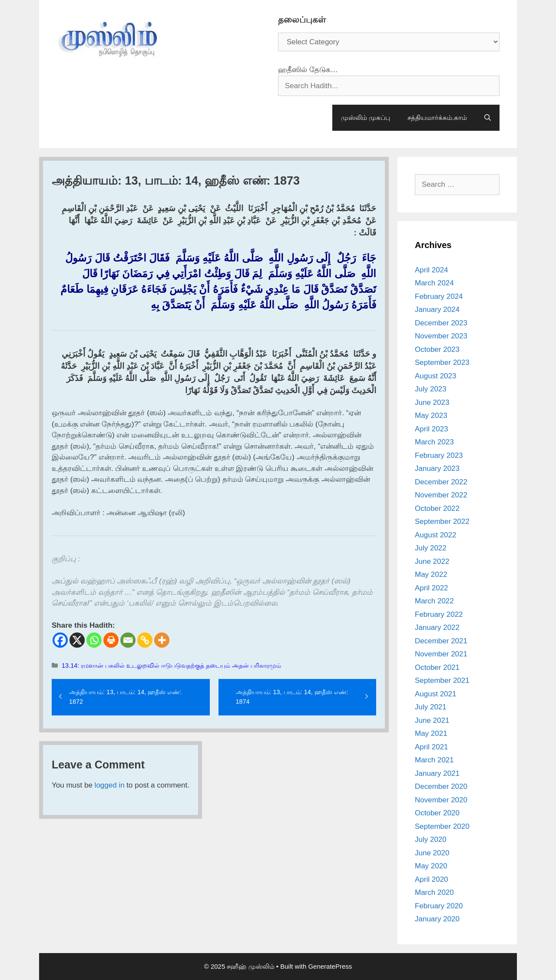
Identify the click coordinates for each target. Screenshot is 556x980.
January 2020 (437, 919)
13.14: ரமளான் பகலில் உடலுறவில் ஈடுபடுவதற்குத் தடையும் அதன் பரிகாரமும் (171, 665)
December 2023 (441, 323)
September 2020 (442, 826)
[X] (77, 640)
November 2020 (441, 800)
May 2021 (431, 733)
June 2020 (432, 853)
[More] (162, 640)
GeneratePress (330, 966)
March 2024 (434, 283)
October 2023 (437, 349)
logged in (110, 785)
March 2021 (434, 760)
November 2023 (441, 336)
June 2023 (432, 402)
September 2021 (442, 680)
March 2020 (434, 892)
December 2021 (441, 641)
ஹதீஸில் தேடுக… (308, 70)
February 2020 (439, 906)
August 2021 (435, 694)
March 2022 (434, 601)
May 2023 (431, 416)
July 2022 (431, 548)
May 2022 (431, 574)
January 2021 (437, 773)
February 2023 (439, 455)
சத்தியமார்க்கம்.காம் (437, 118)
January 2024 (437, 310)
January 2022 (437, 627)
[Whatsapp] (94, 640)
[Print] (111, 640)
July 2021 (431, 707)
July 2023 (431, 389)
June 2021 (432, 720)
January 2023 (437, 468)
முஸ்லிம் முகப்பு (366, 118)
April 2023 (432, 429)
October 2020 (437, 813)
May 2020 (431, 866)
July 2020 (431, 839)
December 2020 (441, 786)
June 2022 (432, 561)
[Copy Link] (145, 640)
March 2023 (434, 442)
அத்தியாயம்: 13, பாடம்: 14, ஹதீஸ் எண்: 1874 (292, 697)
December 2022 (441, 482)
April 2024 (432, 270)
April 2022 (432, 588)
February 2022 (439, 614)
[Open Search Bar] (488, 118)
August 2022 (435, 535)
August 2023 (435, 376)
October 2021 (437, 667)
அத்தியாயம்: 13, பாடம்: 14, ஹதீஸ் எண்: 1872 (125, 697)
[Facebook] (60, 640)
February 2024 (439, 296)
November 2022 (441, 495)
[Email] (128, 640)
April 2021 (432, 747)
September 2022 (442, 521)
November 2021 (441, 654)
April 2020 (432, 879)
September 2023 (442, 363)
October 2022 (437, 508)
